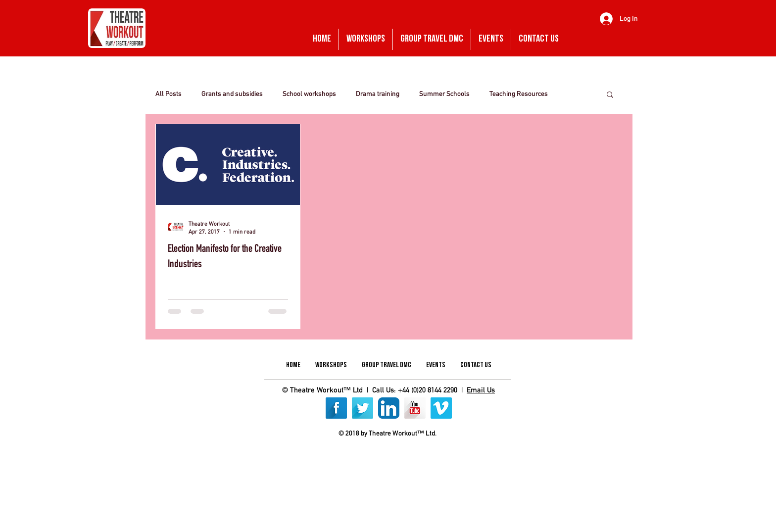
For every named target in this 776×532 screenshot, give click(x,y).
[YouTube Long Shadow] (415, 408)
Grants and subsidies (232, 94)
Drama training (378, 94)
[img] (355, 456)
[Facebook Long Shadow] (336, 408)
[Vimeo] (441, 408)
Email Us (481, 390)
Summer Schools (444, 94)
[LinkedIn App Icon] (389, 408)
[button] (610, 95)
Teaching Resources (519, 94)
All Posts (169, 94)
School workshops (309, 94)
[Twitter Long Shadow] (363, 408)
